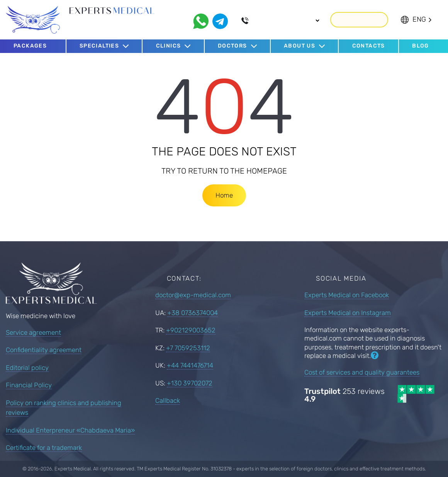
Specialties (99, 46)
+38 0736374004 (193, 312)
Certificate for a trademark (44, 448)
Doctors (232, 46)
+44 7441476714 (190, 365)
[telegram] (220, 21)
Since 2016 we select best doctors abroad (101, 25)
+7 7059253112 (188, 348)
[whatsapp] (201, 21)
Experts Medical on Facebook (347, 295)
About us (300, 46)
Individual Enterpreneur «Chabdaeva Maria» (70, 430)
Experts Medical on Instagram (348, 312)
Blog (421, 45)
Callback (359, 19)
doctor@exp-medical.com (193, 295)
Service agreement (33, 332)
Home (224, 195)
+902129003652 (191, 330)
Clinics (169, 46)
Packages (30, 45)
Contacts (369, 45)
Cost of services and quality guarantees (362, 372)
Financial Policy (29, 385)
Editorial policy (27, 368)
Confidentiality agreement (44, 350)
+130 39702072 (190, 383)
